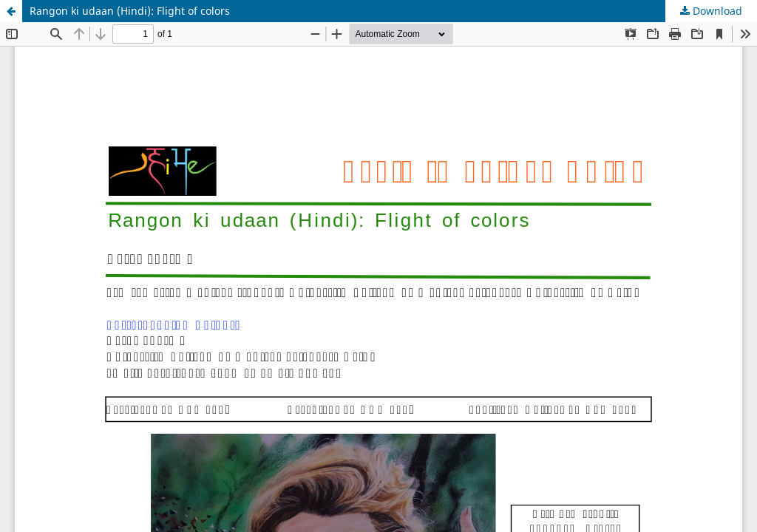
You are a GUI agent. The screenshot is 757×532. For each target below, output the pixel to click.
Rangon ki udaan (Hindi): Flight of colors (130, 11)
